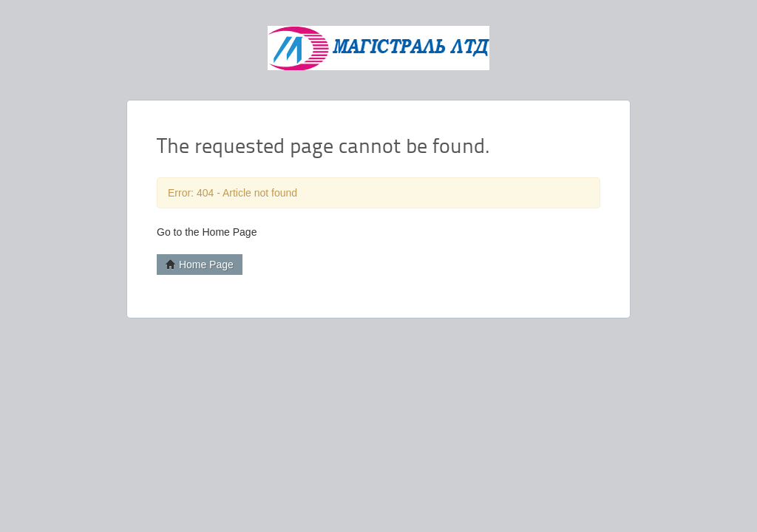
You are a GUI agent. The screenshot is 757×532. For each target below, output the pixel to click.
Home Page (200, 265)
